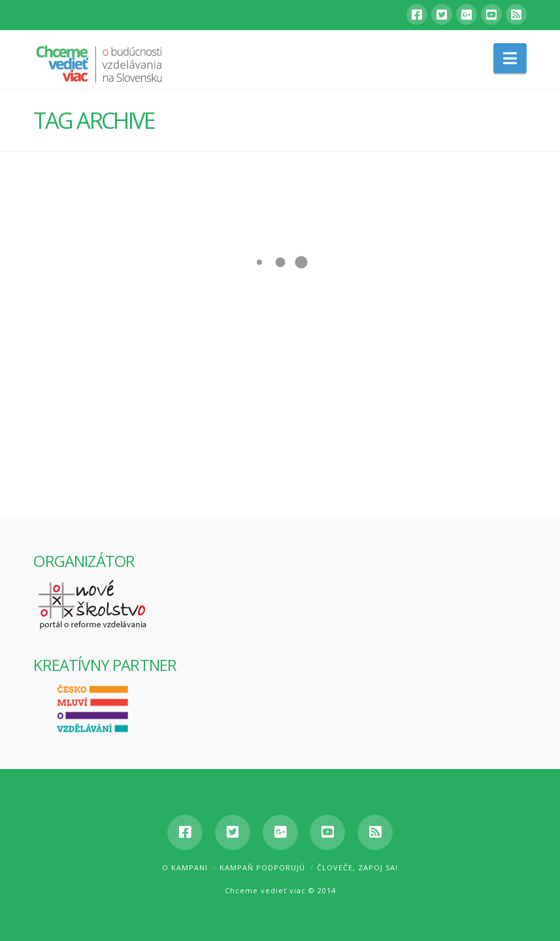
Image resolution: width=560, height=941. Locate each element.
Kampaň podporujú (262, 867)
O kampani (185, 867)
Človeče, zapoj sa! (357, 867)
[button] (510, 58)
